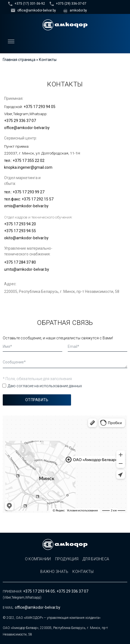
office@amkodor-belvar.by (37, 10)
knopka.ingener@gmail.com (28, 167)
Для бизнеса (96, 559)
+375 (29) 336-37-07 (71, 4)
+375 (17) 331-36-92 (30, 4)
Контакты (83, 572)
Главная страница (19, 60)
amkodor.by (78, 10)
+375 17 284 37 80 (20, 262)
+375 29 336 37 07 (20, 121)
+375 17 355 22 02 (29, 161)
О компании (38, 559)
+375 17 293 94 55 (20, 231)
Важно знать (54, 572)
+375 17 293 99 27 (29, 192)
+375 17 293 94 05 (39, 107)
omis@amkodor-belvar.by (26, 206)
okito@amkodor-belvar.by (26, 238)
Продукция (67, 559)
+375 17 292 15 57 (38, 199)
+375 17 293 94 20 (20, 224)
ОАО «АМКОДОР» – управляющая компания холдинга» (58, 618)
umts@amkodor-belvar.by (27, 269)
